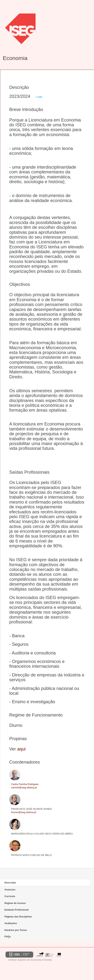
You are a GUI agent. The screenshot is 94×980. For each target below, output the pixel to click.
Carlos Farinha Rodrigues (25, 784)
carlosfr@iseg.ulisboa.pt (24, 787)
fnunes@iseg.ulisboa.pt (24, 812)
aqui (21, 749)
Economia (15, 58)
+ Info (39, 97)
